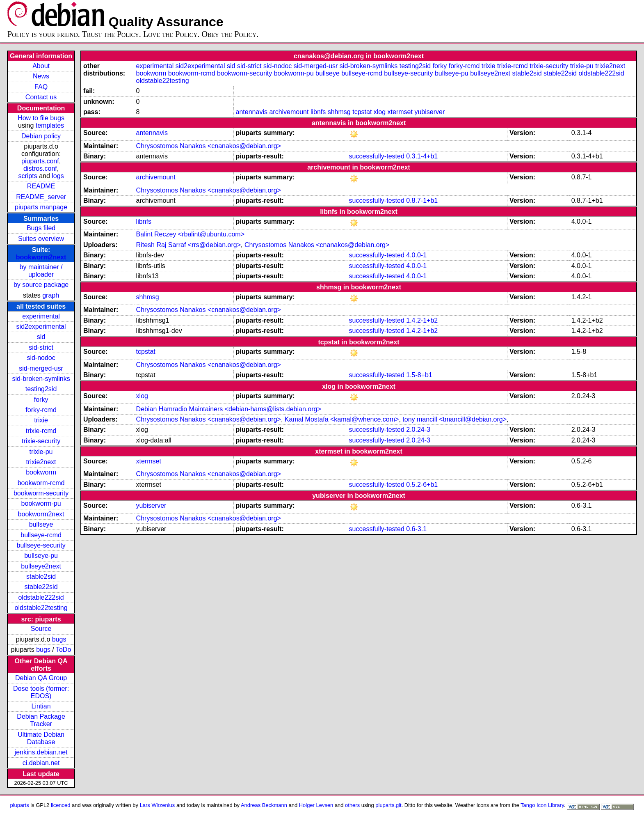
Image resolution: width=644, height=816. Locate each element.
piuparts (20, 805)
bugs (59, 639)
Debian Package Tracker (41, 720)
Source (41, 629)
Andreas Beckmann (264, 805)
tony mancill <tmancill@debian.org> (454, 419)
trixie (41, 420)
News (41, 76)
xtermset (400, 112)
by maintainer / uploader (41, 271)
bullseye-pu (41, 556)
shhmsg (339, 112)
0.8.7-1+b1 (422, 201)
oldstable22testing (41, 608)
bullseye (41, 524)
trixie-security (41, 441)
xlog (380, 112)
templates (50, 125)
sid (41, 337)
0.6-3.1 (416, 529)
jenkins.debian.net (41, 752)
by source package (41, 285)
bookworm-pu (41, 503)
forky (41, 400)
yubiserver (429, 112)
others (352, 805)
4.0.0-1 (416, 255)
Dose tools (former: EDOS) (41, 692)
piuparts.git (388, 805)
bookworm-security (41, 493)
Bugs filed (41, 228)
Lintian (41, 706)
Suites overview (41, 239)
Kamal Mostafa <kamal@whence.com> (342, 419)
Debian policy (41, 136)
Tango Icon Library (542, 805)
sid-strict (41, 347)
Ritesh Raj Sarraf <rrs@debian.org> (188, 245)
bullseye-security (41, 545)
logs (58, 176)
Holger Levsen (316, 805)
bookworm (41, 472)
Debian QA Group (41, 678)
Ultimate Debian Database (41, 738)
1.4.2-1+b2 (422, 320)
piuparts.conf (40, 161)
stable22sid (41, 587)
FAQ (41, 87)
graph (51, 295)
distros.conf (40, 168)
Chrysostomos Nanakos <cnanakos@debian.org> (209, 146)
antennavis (252, 112)
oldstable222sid (41, 597)
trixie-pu (41, 452)
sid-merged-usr (41, 368)
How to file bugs (41, 118)
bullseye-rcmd (41, 535)
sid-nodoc (41, 358)
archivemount (289, 112)
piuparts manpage (41, 207)
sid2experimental (41, 327)
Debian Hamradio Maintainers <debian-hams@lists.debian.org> (229, 409)
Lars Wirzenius (158, 805)
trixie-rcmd (41, 431)
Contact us (41, 97)
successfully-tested (377, 156)
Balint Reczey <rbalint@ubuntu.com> (190, 234)
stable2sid (41, 576)
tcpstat (362, 112)
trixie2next (41, 462)
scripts (27, 176)
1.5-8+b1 (419, 375)
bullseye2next (41, 566)
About (41, 66)
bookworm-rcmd (41, 483)
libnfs (318, 112)
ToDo (63, 650)
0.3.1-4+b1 (422, 156)
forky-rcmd (41, 410)
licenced (61, 805)
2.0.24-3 (418, 430)
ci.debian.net (41, 763)
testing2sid (41, 389)
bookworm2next (41, 257)
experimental (41, 316)
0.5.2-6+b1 (422, 485)
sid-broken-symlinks (41, 379)
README (41, 186)
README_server (41, 197)
